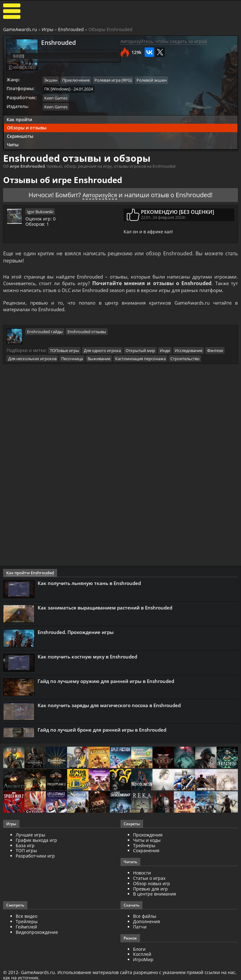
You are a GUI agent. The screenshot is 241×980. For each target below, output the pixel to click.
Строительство (185, 366)
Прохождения (148, 843)
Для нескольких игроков (32, 366)
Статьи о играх (149, 886)
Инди (165, 359)
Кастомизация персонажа (140, 366)
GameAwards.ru (20, 29)
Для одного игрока (102, 359)
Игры (48, 29)
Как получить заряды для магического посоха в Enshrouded (109, 713)
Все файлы (145, 924)
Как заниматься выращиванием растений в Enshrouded (105, 615)
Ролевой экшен (152, 80)
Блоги (139, 957)
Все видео (27, 924)
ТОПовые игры (64, 359)
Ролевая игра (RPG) (113, 80)
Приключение (76, 80)
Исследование (189, 359)
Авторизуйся (100, 194)
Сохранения (146, 859)
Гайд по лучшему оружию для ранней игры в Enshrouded (106, 689)
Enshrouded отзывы (87, 340)
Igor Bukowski (40, 210)
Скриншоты (20, 135)
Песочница (72, 366)
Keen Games (56, 97)
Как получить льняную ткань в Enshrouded (89, 591)
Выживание (99, 366)
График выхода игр (36, 848)
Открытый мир (140, 359)
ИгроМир (143, 968)
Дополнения (147, 929)
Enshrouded (71, 29)
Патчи (140, 935)
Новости (142, 881)
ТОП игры (26, 859)
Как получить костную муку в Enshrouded (87, 664)
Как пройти (19, 119)
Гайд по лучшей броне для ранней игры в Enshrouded (102, 738)
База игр (25, 853)
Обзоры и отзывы (27, 127)
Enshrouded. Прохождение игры (76, 640)
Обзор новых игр (152, 891)
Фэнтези (215, 359)
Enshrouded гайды (45, 340)
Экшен (51, 80)
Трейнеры (144, 853)
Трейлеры (27, 929)
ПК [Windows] (57, 89)
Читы (13, 144)
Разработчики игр (35, 864)
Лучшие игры (30, 843)
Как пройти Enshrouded (29, 581)
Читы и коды (147, 848)
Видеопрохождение (37, 940)
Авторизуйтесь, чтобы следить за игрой (164, 41)
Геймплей (26, 935)
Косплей (142, 962)
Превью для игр (150, 897)
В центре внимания (155, 902)
